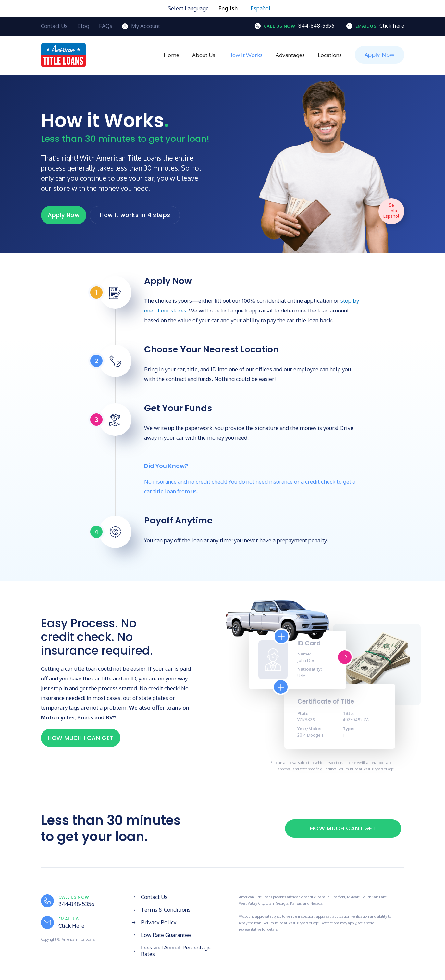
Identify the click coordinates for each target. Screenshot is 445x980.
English (228, 8)
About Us (204, 55)
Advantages (290, 55)
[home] (63, 55)
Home (171, 55)
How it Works (245, 55)
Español (261, 8)
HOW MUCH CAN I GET (343, 828)
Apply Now (380, 55)
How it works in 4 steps (135, 215)
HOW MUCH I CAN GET (81, 738)
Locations (330, 55)
